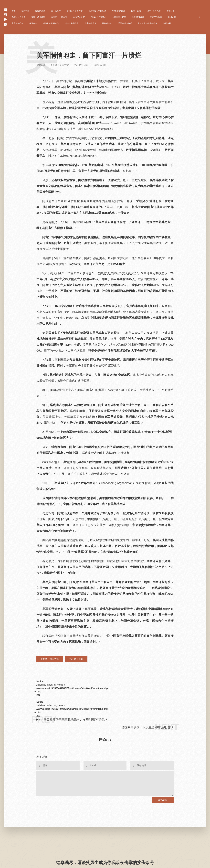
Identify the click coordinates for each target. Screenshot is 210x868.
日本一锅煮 (136, 11)
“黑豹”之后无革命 (99, 17)
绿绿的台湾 (40, 11)
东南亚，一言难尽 (59, 17)
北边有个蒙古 (90, 23)
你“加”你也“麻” (79, 17)
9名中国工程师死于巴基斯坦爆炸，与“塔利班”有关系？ (72, 720)
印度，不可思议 (154, 11)
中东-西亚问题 (138, 17)
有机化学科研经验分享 (147, 23)
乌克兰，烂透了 (19, 17)
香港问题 (170, 11)
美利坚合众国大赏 (75, 11)
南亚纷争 (33, 23)
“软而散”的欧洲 (119, 11)
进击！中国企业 (72, 23)
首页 (14, 11)
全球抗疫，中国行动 (97, 11)
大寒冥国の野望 (119, 17)
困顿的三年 (107, 23)
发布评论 (163, 800)
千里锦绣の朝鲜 (125, 23)
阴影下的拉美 (156, 17)
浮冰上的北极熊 (38, 17)
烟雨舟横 (167, 23)
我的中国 (25, 11)
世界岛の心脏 (18, 23)
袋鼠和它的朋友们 (51, 23)
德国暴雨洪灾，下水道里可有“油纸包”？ (148, 727)
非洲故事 (172, 17)
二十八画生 (56, 11)
